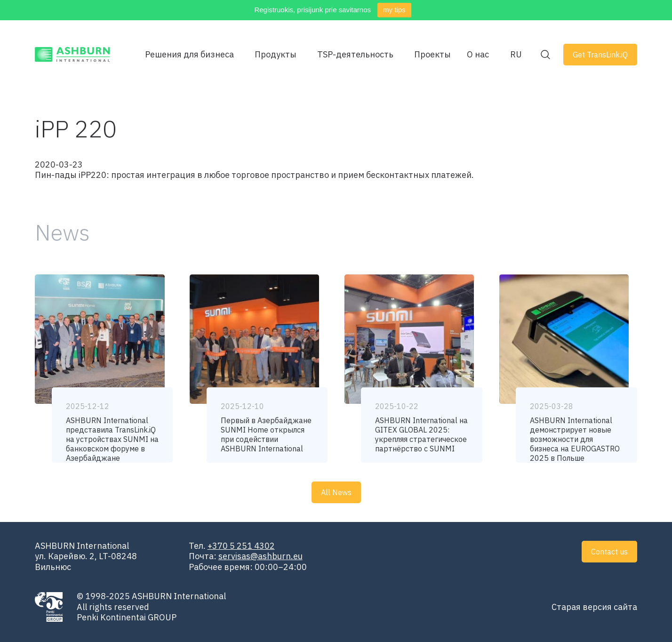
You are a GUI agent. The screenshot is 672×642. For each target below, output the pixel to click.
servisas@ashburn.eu (260, 556)
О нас (478, 55)
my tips (394, 10)
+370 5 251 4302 (241, 546)
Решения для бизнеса (189, 55)
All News (336, 492)
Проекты (432, 55)
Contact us (609, 552)
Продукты (276, 55)
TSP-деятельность (355, 55)
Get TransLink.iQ (600, 55)
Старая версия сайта (594, 607)
